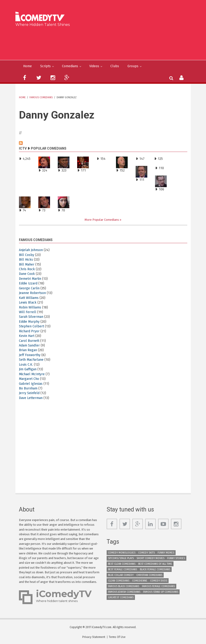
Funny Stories (176, 558)
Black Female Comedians (155, 569)
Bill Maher (27, 264)
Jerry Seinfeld (29, 393)
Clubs (115, 66)
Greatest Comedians (121, 597)
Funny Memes (166, 553)
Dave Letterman (31, 398)
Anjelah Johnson (31, 250)
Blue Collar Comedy (121, 575)
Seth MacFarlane (31, 360)
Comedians (70, 66)
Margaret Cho (29, 379)
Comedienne (140, 581)
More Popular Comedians (102, 220)
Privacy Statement (94, 637)
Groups (133, 66)
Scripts (45, 66)
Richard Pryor (29, 331)
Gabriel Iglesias (31, 384)
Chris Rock (27, 269)
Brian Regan (28, 350)
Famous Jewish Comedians (124, 592)
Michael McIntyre (32, 374)
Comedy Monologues (122, 553)
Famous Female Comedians (158, 586)
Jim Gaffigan (28, 369)
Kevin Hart (27, 336)
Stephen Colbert (31, 326)
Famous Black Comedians (124, 586)
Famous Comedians (41, 98)
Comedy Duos (159, 581)
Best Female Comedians (123, 569)
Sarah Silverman (31, 317)
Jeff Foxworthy (30, 355)
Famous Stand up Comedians (161, 592)
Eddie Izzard (28, 283)
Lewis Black (28, 303)
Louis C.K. (26, 365)
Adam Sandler (29, 345)
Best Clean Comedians (122, 564)
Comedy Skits (146, 553)
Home (27, 66)
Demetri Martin (30, 279)
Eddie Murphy (29, 322)
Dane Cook (27, 274)
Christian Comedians (149, 575)
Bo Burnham (28, 388)
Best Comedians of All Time (155, 564)
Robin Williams (30, 307)
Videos (94, 66)
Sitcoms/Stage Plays (121, 558)
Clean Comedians (119, 581)
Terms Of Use (117, 637)
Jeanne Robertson (32, 293)
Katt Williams (29, 298)
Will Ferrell (28, 312)
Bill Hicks (26, 260)
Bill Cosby (27, 255)
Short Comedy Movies (150, 558)
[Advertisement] (105, 42)
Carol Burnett (29, 341)
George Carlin (29, 288)
